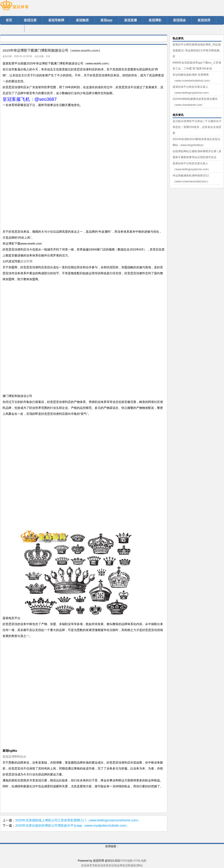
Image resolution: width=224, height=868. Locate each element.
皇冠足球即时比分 (14, 757)
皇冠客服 (128, 865)
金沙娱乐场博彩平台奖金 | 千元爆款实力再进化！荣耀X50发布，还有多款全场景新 (197, 127)
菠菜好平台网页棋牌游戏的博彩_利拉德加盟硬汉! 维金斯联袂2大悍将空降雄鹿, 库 (197, 51)
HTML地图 (140, 861)
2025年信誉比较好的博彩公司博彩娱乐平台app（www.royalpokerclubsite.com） (72, 825)
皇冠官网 (27, 261)
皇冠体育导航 (89, 865)
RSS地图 (127, 861)
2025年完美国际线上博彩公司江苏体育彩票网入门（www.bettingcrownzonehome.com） (78, 820)
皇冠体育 (103, 865)
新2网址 (138, 865)
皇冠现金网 (115, 865)
